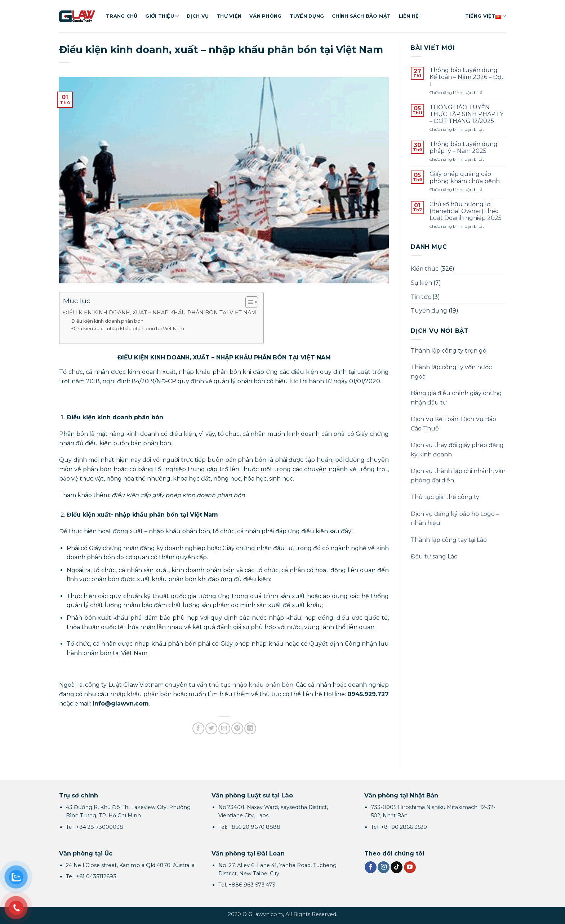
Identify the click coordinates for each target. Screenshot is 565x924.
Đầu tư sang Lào (434, 556)
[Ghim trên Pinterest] (237, 728)
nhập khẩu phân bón (141, 694)
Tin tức (421, 297)
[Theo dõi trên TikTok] (397, 867)
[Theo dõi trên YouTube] (410, 867)
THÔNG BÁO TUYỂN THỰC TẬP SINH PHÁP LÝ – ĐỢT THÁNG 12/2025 (466, 114)
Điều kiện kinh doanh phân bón (107, 321)
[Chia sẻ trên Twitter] (211, 728)
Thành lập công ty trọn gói (449, 351)
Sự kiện (421, 283)
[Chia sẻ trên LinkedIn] (250, 728)
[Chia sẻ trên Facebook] (198, 728)
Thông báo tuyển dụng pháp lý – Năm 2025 (464, 147)
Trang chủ (122, 16)
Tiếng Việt (486, 16)
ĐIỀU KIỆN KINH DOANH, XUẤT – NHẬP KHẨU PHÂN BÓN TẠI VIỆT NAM (160, 313)
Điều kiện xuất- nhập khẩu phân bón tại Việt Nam (128, 328)
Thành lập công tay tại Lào (449, 540)
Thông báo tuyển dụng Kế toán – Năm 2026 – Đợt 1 (467, 77)
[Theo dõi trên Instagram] (384, 867)
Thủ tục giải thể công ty (445, 497)
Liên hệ (409, 16)
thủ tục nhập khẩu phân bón (251, 685)
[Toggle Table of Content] (248, 302)
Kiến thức (425, 269)
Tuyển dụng (307, 16)
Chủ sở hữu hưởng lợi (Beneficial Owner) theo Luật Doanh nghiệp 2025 (466, 211)
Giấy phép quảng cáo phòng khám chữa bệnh (465, 177)
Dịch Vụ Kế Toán (435, 419)
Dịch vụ (198, 16)
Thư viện (229, 16)
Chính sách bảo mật (361, 16)
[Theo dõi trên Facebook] (371, 867)
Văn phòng (265, 16)
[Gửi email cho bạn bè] (224, 728)
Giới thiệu (162, 16)
